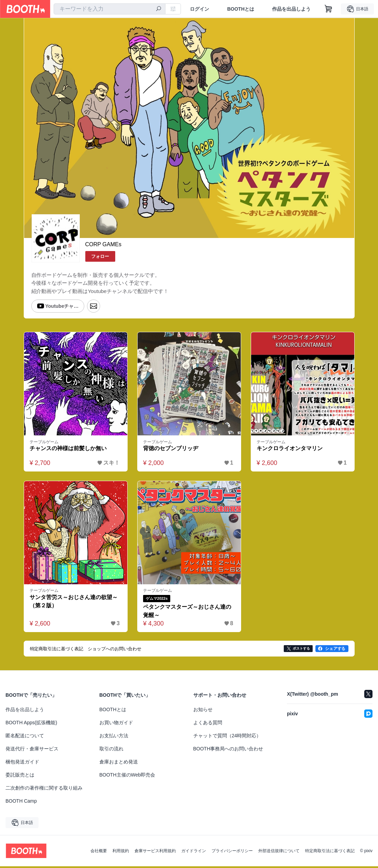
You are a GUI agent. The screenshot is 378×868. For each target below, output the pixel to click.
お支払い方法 (114, 737)
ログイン (199, 9)
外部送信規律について (279, 853)
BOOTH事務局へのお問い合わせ (228, 750)
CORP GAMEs (104, 245)
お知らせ (203, 711)
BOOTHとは (241, 9)
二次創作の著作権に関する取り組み (44, 790)
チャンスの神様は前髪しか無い (68, 450)
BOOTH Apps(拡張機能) (31, 724)
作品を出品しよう (291, 9)
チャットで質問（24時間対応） (227, 737)
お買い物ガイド (116, 724)
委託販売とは (20, 777)
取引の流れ (111, 750)
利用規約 (121, 853)
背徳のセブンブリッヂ (171, 450)
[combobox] (110, 9)
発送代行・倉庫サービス (32, 750)
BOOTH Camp (21, 803)
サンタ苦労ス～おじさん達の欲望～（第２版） (74, 603)
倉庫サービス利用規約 (155, 853)
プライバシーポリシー (232, 853)
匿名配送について (25, 737)
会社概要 (99, 853)
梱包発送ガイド (22, 763)
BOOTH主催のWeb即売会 (127, 777)
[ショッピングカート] (328, 9)
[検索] (159, 9)
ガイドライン (194, 853)
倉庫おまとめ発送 (119, 763)
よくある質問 (208, 724)
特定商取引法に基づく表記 (330, 853)
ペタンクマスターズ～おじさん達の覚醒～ (187, 613)
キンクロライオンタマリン (290, 450)
